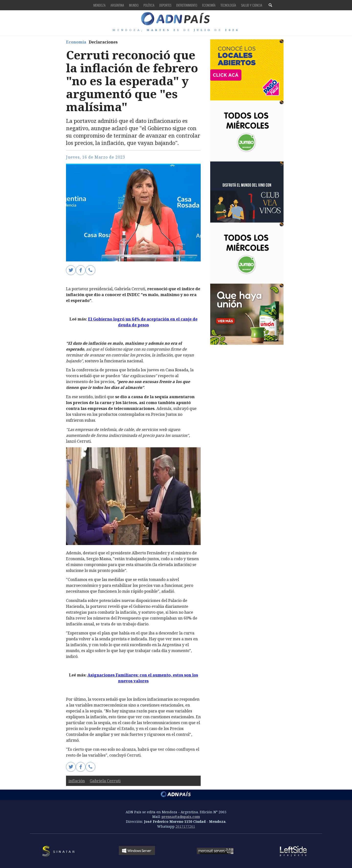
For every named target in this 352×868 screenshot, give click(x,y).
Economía (209, 5)
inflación (77, 781)
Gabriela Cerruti (105, 781)
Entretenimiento (187, 5)
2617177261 (185, 826)
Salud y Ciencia (252, 5)
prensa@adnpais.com (181, 817)
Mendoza (99, 5)
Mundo (134, 5)
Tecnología (228, 5)
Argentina (117, 5)
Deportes (165, 5)
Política (149, 5)
